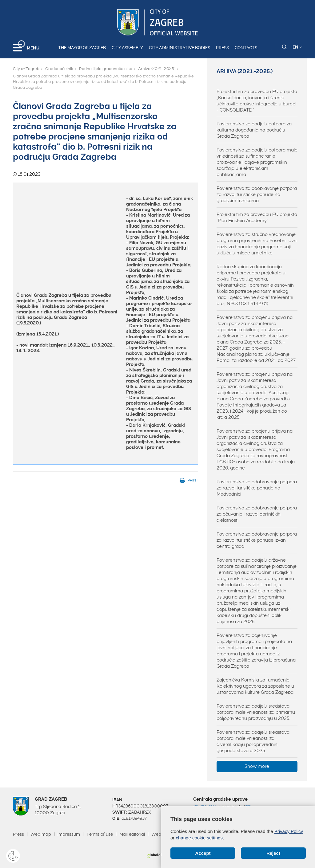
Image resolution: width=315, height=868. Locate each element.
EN (297, 47)
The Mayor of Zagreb (82, 48)
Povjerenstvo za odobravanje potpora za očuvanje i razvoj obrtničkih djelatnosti (257, 514)
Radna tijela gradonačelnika (106, 69)
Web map (41, 834)
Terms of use (100, 834)
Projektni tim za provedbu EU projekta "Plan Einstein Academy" (257, 218)
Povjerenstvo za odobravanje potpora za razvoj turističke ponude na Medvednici (257, 488)
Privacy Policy (289, 831)
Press (222, 48)
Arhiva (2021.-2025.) (157, 69)
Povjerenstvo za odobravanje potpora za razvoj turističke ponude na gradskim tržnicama (257, 194)
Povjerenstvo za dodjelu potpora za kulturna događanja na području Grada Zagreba (254, 130)
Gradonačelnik (59, 69)
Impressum (69, 834)
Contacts (246, 48)
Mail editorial (132, 834)
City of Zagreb (26, 69)
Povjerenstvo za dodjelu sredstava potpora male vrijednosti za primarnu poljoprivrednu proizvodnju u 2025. (256, 712)
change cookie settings (199, 838)
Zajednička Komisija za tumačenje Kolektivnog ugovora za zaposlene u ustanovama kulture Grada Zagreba (255, 686)
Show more (257, 766)
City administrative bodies (179, 48)
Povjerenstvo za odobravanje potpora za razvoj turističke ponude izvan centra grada (257, 540)
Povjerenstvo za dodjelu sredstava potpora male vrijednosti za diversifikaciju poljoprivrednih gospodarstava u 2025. (253, 741)
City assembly (127, 48)
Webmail (161, 834)
